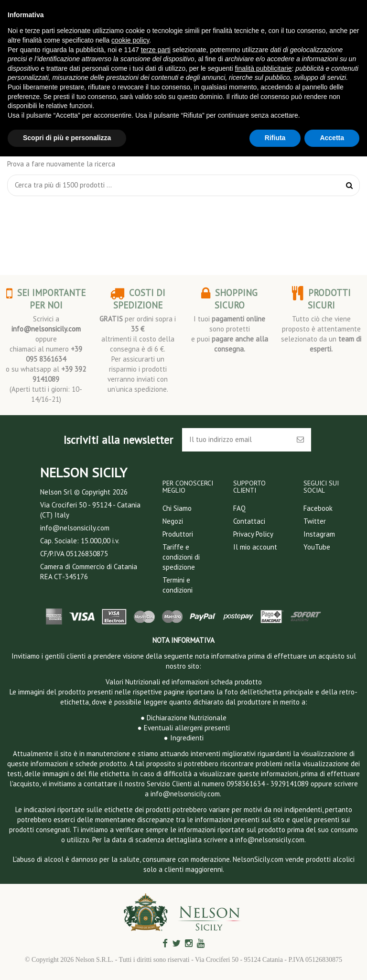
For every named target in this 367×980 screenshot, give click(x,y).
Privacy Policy (253, 534)
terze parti (156, 50)
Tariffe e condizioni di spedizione (181, 557)
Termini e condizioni (178, 585)
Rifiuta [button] (275, 138)
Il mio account (255, 547)
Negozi (173, 521)
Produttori (178, 534)
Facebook (318, 508)
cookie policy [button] (130, 40)
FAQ (239, 508)
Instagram (319, 534)
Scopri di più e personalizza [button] (67, 138)
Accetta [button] (332, 138)
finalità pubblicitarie (263, 68)
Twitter (315, 521)
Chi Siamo (177, 508)
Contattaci (249, 521)
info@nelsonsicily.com (46, 329)
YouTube (317, 547)
